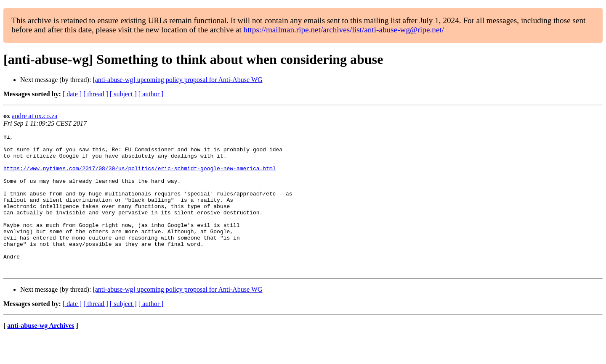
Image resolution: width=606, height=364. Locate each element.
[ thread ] (96, 94)
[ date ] (72, 94)
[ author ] (151, 94)
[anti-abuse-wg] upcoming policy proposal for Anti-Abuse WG (177, 80)
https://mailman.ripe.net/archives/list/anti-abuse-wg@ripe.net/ (344, 30)
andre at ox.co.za (35, 116)
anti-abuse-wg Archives (41, 353)
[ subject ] (123, 94)
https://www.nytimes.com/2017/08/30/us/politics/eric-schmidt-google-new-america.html (140, 176)
